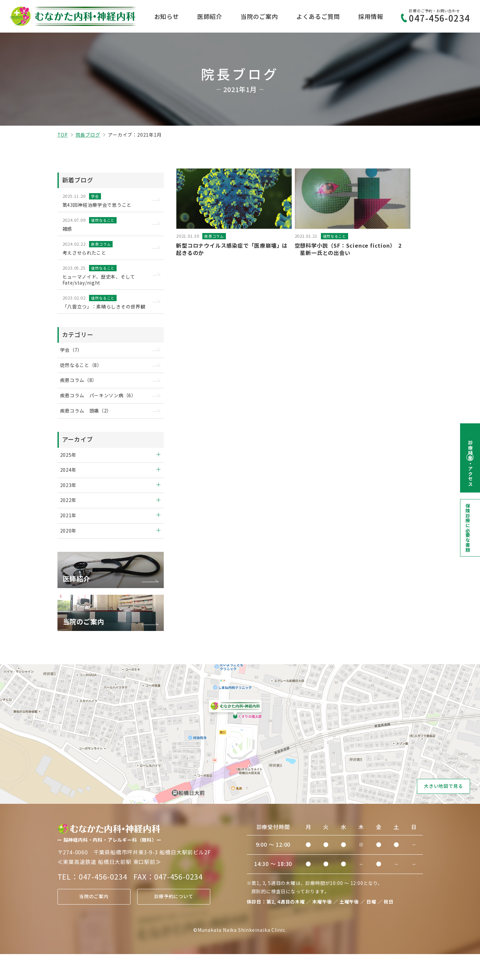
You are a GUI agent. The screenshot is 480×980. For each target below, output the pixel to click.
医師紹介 (210, 16)
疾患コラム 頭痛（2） (90, 426)
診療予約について (173, 922)
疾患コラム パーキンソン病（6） (103, 410)
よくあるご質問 (318, 16)
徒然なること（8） (85, 376)
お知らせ (167, 16)
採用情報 (371, 16)
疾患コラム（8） (82, 393)
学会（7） (74, 360)
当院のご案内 (259, 16)
